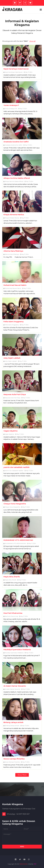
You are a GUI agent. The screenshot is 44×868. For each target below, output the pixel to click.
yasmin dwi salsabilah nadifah (16, 467)
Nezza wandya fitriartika (14, 759)
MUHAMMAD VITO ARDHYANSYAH (18, 540)
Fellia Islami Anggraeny (14, 322)
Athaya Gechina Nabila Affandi (17, 178)
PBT (35, 864)
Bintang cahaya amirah (13, 722)
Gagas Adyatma (10, 431)
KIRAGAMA (24, 864)
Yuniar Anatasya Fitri (11, 109)
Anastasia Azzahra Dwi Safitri (16, 142)
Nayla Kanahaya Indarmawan (16, 69)
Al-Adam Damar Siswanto (15, 686)
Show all (32, 41)
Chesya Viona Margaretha (15, 504)
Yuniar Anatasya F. (11, 105)
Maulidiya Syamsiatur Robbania (17, 649)
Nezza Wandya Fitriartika (12, 762)
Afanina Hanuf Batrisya (13, 251)
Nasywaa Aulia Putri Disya (15, 394)
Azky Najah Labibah (12, 358)
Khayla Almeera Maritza (14, 215)
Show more (22, 775)
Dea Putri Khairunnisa (13, 613)
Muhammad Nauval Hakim (15, 285)
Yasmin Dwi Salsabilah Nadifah (14, 471)
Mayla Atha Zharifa (12, 577)
